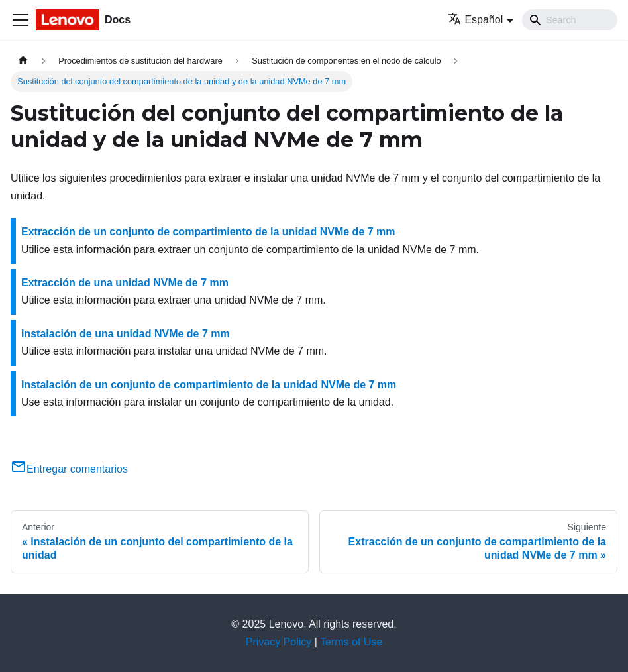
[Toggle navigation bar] (21, 20)
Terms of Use (351, 642)
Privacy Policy (279, 642)
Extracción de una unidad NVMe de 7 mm (125, 283)
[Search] (570, 20)
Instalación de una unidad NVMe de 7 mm (126, 334)
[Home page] (23, 61)
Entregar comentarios (69, 469)
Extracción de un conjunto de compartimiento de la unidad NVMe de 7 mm (208, 232)
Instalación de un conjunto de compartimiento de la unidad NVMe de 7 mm (209, 385)
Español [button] (475, 20)
